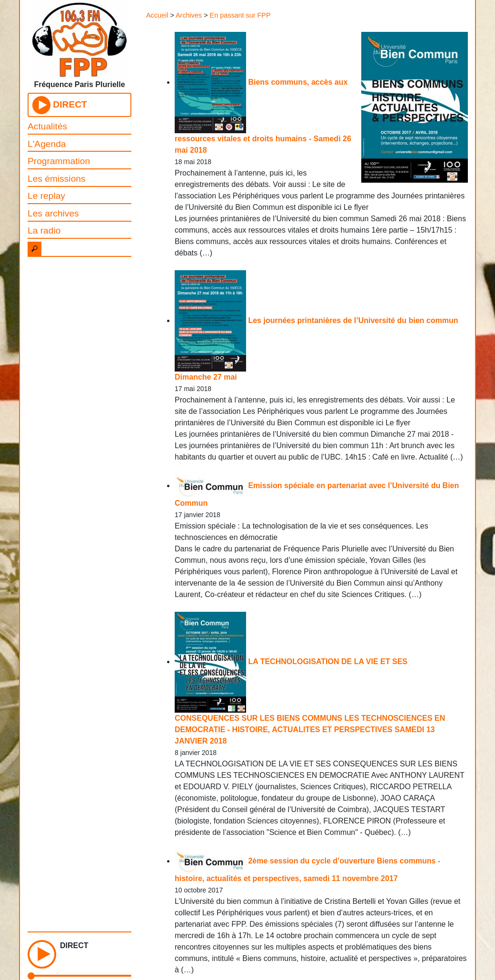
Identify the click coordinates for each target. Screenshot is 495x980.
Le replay (46, 196)
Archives (189, 15)
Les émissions (57, 179)
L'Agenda (47, 144)
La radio (44, 230)
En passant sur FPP (240, 15)
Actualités (47, 126)
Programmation (59, 161)
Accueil (157, 15)
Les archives (53, 213)
